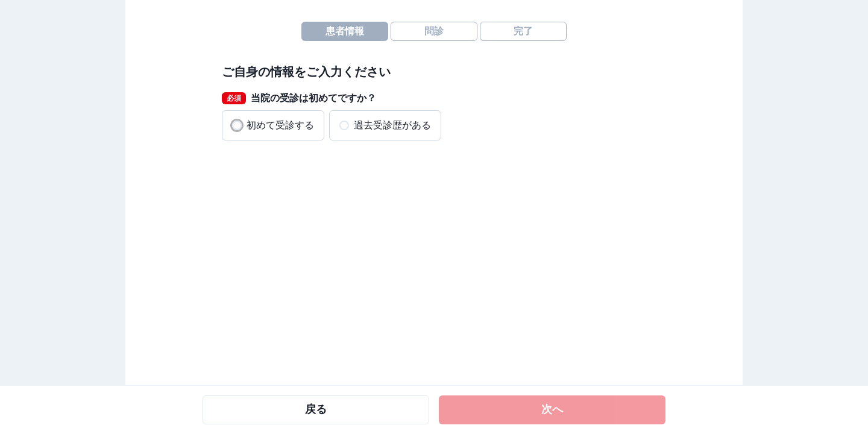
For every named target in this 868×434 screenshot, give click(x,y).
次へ (552, 409)
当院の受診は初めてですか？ (299, 98)
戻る (316, 409)
